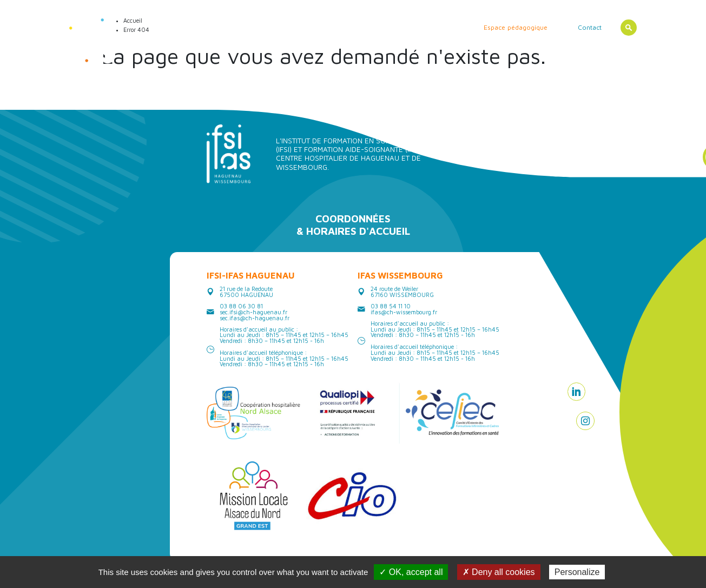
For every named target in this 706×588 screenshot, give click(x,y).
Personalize (577, 572)
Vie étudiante (356, 27)
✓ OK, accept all (411, 572)
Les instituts (245, 27)
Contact (590, 27)
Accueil (161, 27)
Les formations (299, 27)
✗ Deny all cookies (499, 572)
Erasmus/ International (424, 27)
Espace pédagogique (516, 27)
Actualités (199, 27)
